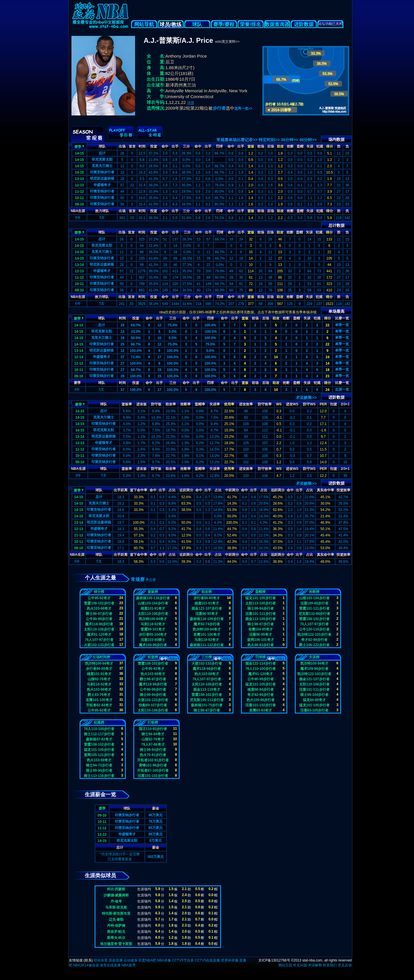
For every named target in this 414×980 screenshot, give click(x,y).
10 (159, 338)
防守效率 (265, 404)
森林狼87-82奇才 (99, 739)
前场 (261, 146)
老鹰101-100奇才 (207, 635)
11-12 (79, 192)
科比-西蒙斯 (116, 889)
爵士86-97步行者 (99, 614)
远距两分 (278, 490)
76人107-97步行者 (99, 640)
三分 (186, 146)
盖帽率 (200, 404)
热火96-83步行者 (261, 645)
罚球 (219, 146)
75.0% (173, 325)
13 (123, 332)
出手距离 (121, 490)
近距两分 (186, 490)
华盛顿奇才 (102, 185)
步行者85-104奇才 (153, 635)
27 (123, 363)
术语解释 (315, 965)
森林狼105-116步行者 (153, 598)
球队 (197, 24)
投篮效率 (343, 490)
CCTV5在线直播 (207, 960)
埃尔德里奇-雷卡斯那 (116, 944)
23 (327, 376)
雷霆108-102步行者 (99, 603)
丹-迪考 (116, 901)
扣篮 (334, 404)
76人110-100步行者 (261, 669)
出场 (122, 146)
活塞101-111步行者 (260, 614)
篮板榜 (153, 592)
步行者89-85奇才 (207, 598)
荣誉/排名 (250, 24)
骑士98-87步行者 (261, 624)
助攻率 (171, 404)
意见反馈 (345, 965)
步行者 (219, 108)
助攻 (280, 146)
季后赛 (151, 580)
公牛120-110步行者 (314, 629)
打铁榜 (153, 722)
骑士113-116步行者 (99, 776)
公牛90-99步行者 (99, 619)
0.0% (173, 332)
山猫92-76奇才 (99, 679)
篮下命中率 (139, 490)
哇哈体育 (101, 960)
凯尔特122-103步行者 (314, 635)
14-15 (79, 153)
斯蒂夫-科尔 (116, 938)
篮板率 (127, 404)
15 (159, 370)
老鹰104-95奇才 (261, 629)
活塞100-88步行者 (314, 603)
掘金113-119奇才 (207, 690)
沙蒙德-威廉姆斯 (116, 895)
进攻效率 (246, 404)
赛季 (79, 146)
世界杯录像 (230, 960)
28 (123, 376)
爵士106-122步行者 (314, 645)
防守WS (309, 404)
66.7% (136, 325)
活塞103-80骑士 (153, 640)
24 (327, 357)
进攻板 (141, 404)
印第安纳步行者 (102, 172)
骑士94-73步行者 (99, 765)
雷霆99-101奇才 (153, 629)
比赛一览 (342, 318)
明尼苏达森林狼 (102, 179)
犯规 (320, 146)
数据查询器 (277, 24)
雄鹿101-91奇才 (153, 608)
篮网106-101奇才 (260, 640)
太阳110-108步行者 (99, 629)
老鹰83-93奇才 (261, 710)
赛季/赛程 (224, 24)
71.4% (136, 357)
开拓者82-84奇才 (99, 705)
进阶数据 (304, 24)
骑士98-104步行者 (314, 695)
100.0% (210, 325)
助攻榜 (207, 592)
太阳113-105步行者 (260, 603)
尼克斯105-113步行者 (207, 700)
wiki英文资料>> (227, 42)
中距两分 (232, 490)
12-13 (79, 185)
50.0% (136, 338)
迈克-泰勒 (116, 920)
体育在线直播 (110, 965)
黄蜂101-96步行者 (153, 765)
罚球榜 (260, 657)
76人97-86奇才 (153, 744)
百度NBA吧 (147, 960)
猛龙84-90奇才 (314, 700)
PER (323, 404)
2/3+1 (345, 404)
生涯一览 (342, 389)
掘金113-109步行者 (260, 619)
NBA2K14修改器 (86, 965)
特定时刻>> (269, 140)
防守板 (156, 404)
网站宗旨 (285, 965)
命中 (165, 146)
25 (123, 325)
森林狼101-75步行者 (207, 705)
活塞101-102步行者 (260, 705)
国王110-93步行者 (153, 729)
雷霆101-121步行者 (314, 608)
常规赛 (138, 579)
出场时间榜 (101, 657)
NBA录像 (164, 960)
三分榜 (207, 657)
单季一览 (342, 325)
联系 (88, 960)
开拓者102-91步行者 (153, 760)
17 (159, 357)
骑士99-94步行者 (261, 608)
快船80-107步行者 (153, 705)
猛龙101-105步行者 (260, 598)
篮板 (251, 146)
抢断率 (185, 404)
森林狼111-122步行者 (207, 645)
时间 (142, 146)
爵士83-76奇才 (99, 695)
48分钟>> (308, 140)
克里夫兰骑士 (102, 166)
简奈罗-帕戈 (116, 932)
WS (279, 404)
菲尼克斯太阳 (102, 159)
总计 (102, 153)
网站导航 (144, 24)
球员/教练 (171, 25)
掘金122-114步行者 (260, 663)
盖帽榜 (260, 592)
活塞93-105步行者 (314, 710)
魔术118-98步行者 (99, 624)
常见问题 (300, 965)
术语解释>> (306, 398)
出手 (175, 146)
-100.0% (210, 332)
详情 (191, 103)
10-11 (79, 198)
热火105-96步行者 (261, 700)
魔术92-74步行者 (207, 624)
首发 (132, 146)
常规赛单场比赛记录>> (237, 140)
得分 (330, 146)
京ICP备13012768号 (274, 960)
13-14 (79, 179)
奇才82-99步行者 (314, 640)
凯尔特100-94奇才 (153, 619)
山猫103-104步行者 (153, 603)
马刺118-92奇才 (153, 624)
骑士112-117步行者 (99, 734)
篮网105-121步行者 (99, 755)
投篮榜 (153, 657)
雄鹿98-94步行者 (261, 690)
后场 (271, 146)
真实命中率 (325, 490)
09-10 (79, 204)
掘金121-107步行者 (207, 608)
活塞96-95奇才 (207, 614)
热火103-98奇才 (99, 608)
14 (276, 357)
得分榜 (99, 592)
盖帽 (300, 146)
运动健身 (130, 960)
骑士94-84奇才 (153, 734)
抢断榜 (314, 592)
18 (123, 338)
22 (327, 325)
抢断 (290, 146)
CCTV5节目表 (183, 960)
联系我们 (330, 965)
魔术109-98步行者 (153, 645)
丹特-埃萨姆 (116, 926)
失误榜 (314, 657)
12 (159, 325)
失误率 (215, 404)
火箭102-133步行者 (99, 645)
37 (123, 357)
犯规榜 (99, 722)
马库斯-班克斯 (116, 907)
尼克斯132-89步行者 (314, 614)
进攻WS (292, 404)
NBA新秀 (129, 965)
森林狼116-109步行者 (207, 619)
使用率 (229, 404)
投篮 (154, 146)
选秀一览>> (243, 109)
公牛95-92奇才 (99, 598)
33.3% (136, 332)
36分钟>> (290, 140)
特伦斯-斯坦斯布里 (116, 913)
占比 (172, 490)
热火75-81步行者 (153, 755)
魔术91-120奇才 (99, 635)
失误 (310, 146)
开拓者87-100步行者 (153, 771)
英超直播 (116, 960)
